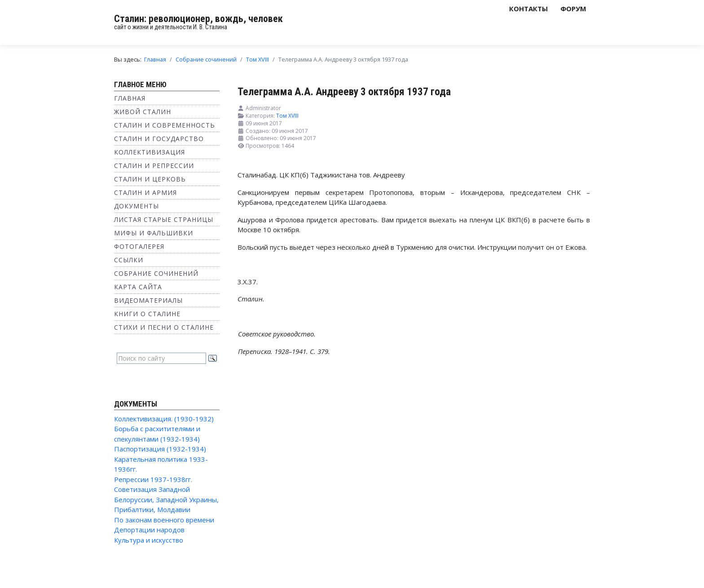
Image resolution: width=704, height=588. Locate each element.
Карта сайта (138, 287)
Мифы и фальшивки (154, 233)
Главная (130, 98)
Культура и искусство (149, 540)
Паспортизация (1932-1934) (160, 449)
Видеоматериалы (148, 300)
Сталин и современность (165, 125)
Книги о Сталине (147, 314)
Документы (136, 206)
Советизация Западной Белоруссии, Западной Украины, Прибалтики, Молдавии (166, 499)
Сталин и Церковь (150, 179)
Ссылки (129, 260)
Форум (573, 9)
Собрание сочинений (156, 273)
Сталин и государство (159, 139)
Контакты (528, 9)
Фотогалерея (139, 246)
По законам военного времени (164, 520)
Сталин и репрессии (154, 166)
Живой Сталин (143, 112)
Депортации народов (149, 530)
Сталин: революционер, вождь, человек (198, 19)
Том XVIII (287, 116)
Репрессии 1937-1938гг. (153, 479)
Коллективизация (150, 152)
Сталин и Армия (145, 192)
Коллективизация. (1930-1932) (164, 419)
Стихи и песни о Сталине (164, 327)
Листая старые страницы (164, 219)
